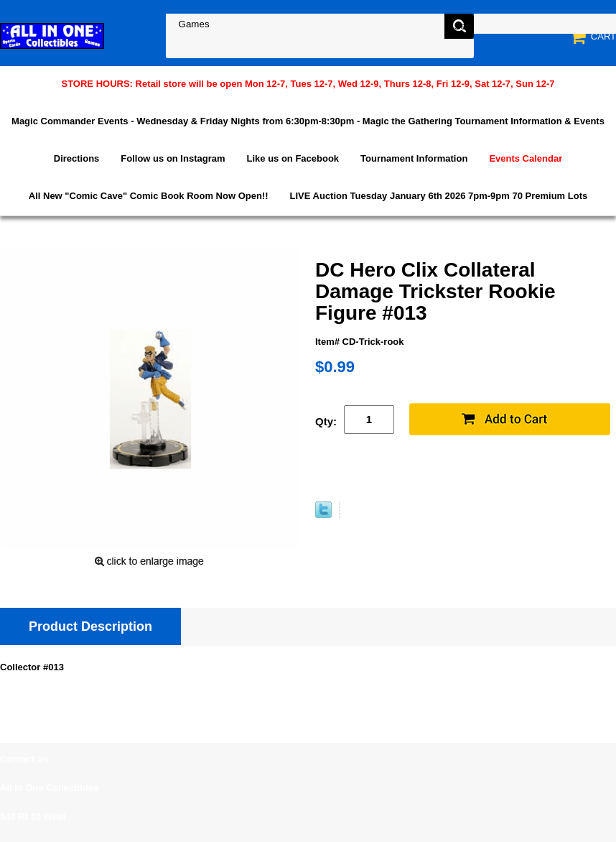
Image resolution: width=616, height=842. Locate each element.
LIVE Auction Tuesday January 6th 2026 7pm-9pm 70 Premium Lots (439, 196)
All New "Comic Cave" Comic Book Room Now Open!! (149, 196)
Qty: (326, 421)
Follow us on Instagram (173, 158)
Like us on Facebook (293, 158)
